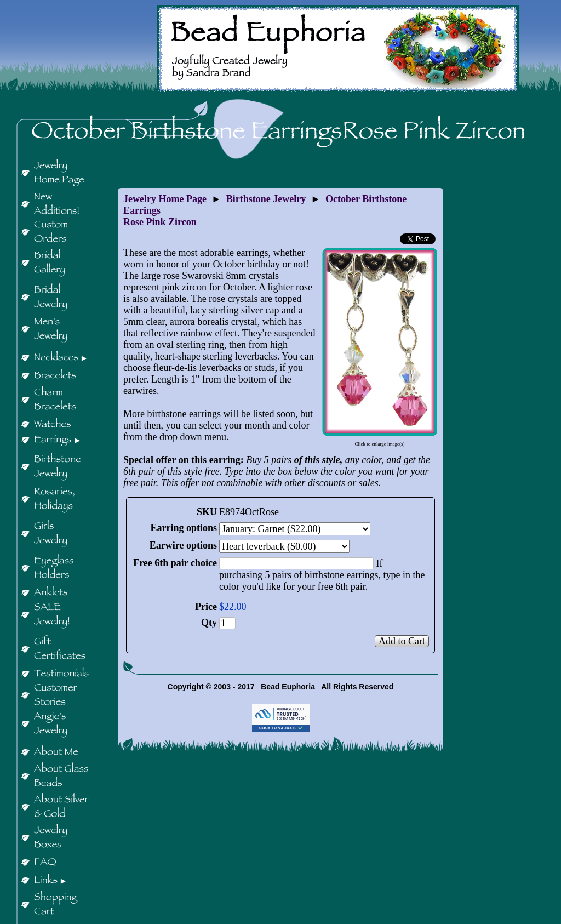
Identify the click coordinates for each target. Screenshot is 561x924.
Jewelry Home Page (165, 199)
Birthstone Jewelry (266, 199)
